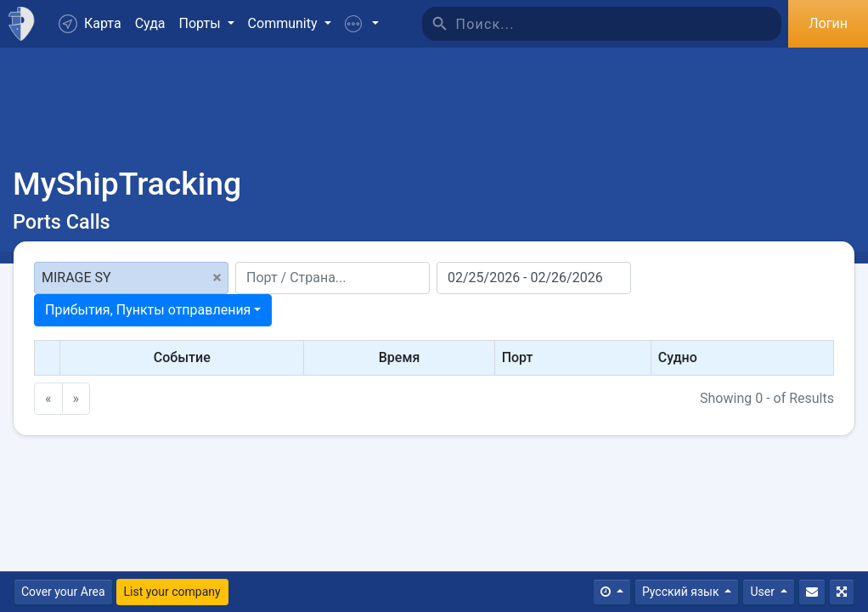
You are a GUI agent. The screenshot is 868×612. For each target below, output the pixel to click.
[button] (362, 24)
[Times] (612, 592)
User (764, 592)
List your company (172, 592)
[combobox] (153, 310)
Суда (150, 23)
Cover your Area (63, 592)
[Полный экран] (842, 592)
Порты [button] (202, 23)
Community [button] (285, 23)
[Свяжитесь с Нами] (812, 592)
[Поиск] (619, 24)
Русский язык (682, 592)
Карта (90, 24)
